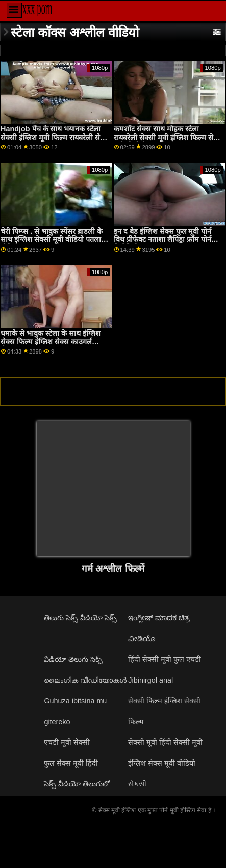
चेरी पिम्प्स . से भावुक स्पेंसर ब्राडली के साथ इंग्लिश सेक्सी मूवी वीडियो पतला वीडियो (52, 240)
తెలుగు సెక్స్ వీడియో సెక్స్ (80, 618)
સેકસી (137, 784)
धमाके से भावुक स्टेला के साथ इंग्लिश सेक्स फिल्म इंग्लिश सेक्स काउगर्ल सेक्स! (51, 342)
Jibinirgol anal (150, 680)
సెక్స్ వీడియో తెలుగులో (77, 784)
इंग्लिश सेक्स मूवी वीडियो (162, 763)
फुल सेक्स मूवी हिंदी (71, 763)
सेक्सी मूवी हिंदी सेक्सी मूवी (165, 742)
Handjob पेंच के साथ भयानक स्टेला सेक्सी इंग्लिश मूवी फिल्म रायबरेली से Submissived (51, 137)
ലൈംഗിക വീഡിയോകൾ (85, 680)
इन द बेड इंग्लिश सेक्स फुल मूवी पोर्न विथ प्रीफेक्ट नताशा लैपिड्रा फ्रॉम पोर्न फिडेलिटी (163, 240)
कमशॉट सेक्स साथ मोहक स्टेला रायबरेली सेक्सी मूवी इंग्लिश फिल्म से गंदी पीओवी (164, 137)
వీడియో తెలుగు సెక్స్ (73, 659)
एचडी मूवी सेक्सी (67, 742)
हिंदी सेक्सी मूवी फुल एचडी (165, 659)
